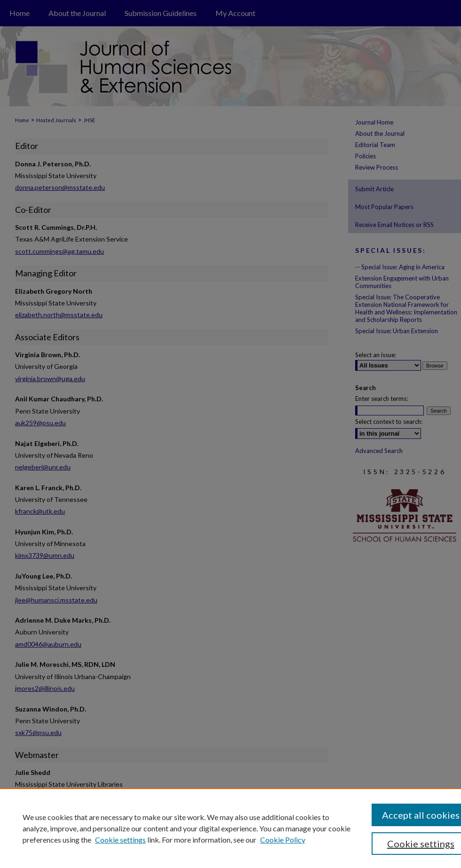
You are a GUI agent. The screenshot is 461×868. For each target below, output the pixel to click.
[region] (230, 828)
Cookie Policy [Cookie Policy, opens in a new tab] (283, 840)
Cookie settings (120, 840)
